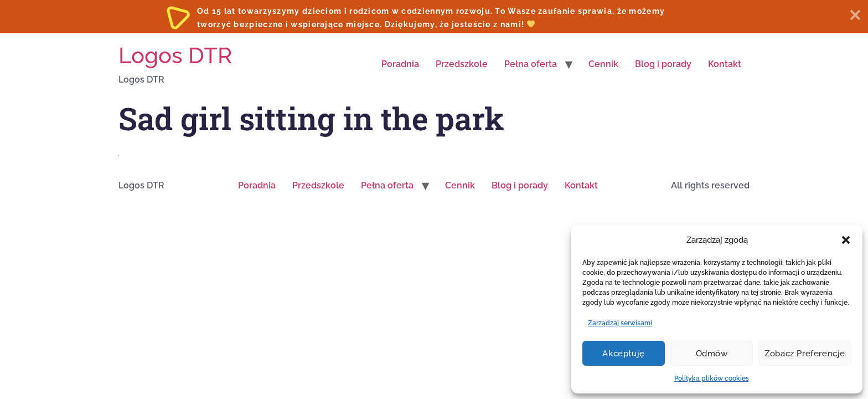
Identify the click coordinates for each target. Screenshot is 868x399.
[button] (846, 240)
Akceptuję (623, 354)
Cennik (603, 64)
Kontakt (725, 64)
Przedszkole (462, 64)
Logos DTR (175, 55)
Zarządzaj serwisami (620, 323)
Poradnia (400, 64)
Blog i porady (663, 64)
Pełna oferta (531, 64)
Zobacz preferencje (805, 354)
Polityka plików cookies (712, 378)
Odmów (712, 354)
